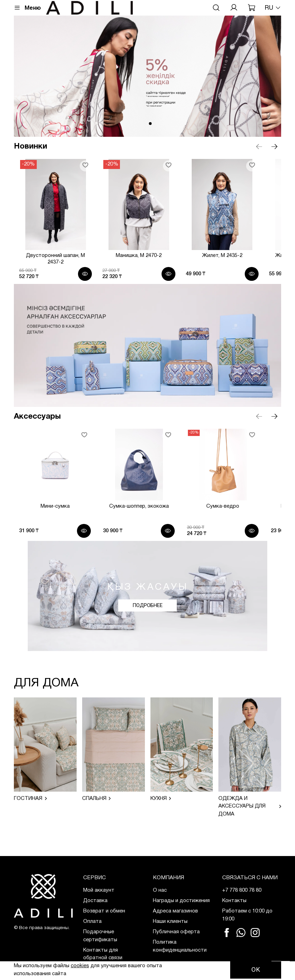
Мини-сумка (54, 520)
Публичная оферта (176, 932)
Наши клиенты (170, 921)
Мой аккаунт (99, 890)
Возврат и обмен (104, 911)
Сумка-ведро (241, 520)
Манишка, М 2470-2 (148, 267)
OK (256, 970)
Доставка (95, 901)
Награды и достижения (181, 901)
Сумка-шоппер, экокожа (147, 520)
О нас (160, 890)
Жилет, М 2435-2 (240, 267)
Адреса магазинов (175, 911)
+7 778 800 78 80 (242, 890)
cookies (80, 966)
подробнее (147, 620)
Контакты (234, 901)
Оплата (92, 921)
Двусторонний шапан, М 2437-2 (55, 267)
